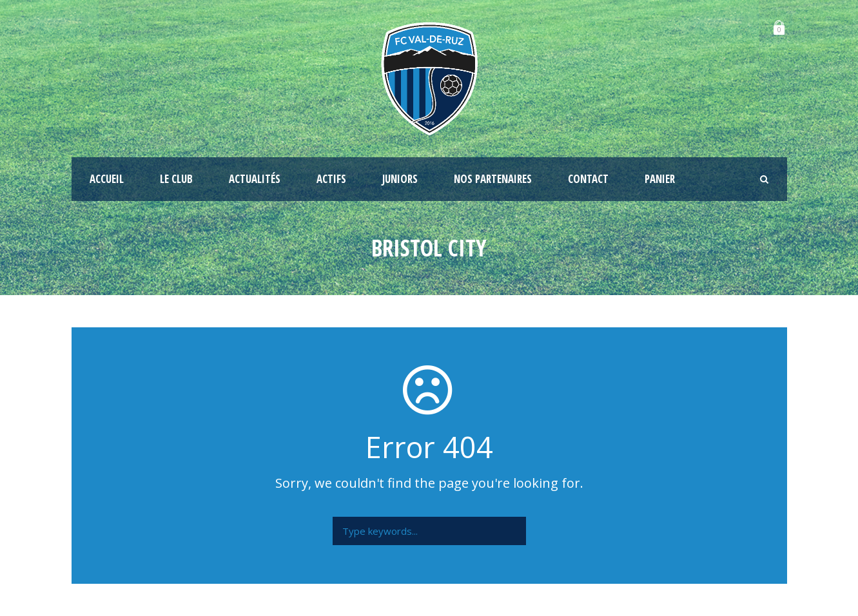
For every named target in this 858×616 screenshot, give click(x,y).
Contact (588, 179)
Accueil (107, 179)
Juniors (400, 179)
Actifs (331, 179)
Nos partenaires (493, 179)
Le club (176, 179)
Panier (660, 179)
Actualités (255, 179)
